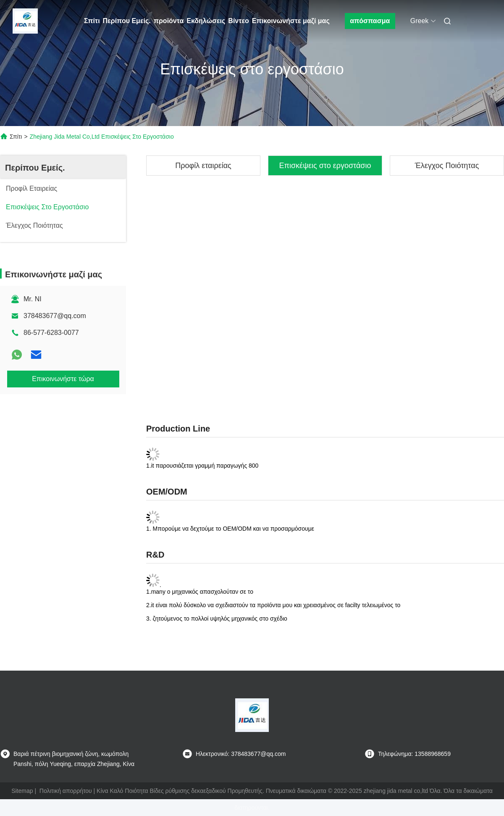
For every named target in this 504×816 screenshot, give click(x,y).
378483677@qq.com (55, 316)
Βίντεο (238, 21)
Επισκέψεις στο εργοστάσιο (325, 166)
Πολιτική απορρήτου (66, 791)
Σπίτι (92, 21)
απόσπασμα (370, 21)
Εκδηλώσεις (206, 21)
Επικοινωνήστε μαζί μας (291, 21)
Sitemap (22, 791)
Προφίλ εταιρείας (203, 166)
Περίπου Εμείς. (127, 21)
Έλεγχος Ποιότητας (447, 166)
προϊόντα (169, 21)
